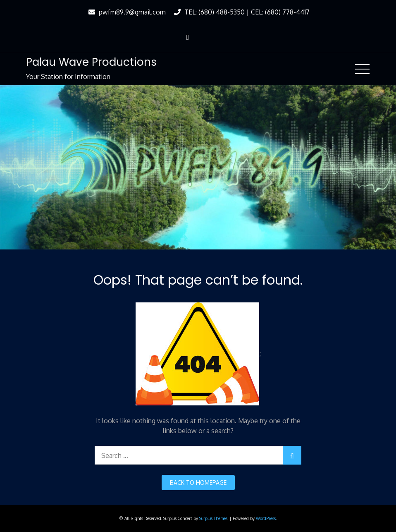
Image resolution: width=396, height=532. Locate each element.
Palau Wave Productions (91, 62)
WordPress (266, 518)
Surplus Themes (213, 518)
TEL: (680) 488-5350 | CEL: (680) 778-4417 (241, 12)
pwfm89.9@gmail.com (126, 12)
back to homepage (198, 483)
